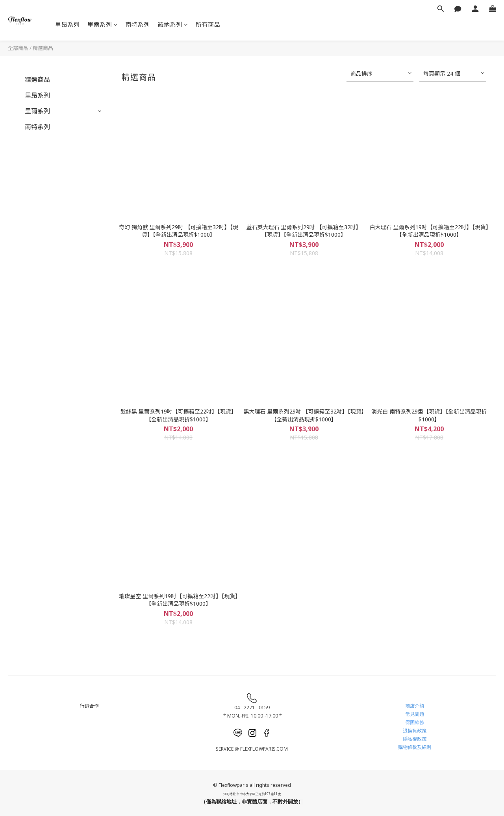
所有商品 (208, 24)
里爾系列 (103, 24)
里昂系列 (67, 24)
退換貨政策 (415, 731)
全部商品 (18, 48)
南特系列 (138, 24)
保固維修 (415, 722)
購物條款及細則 (415, 747)
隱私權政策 (415, 739)
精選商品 (43, 48)
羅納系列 (173, 24)
